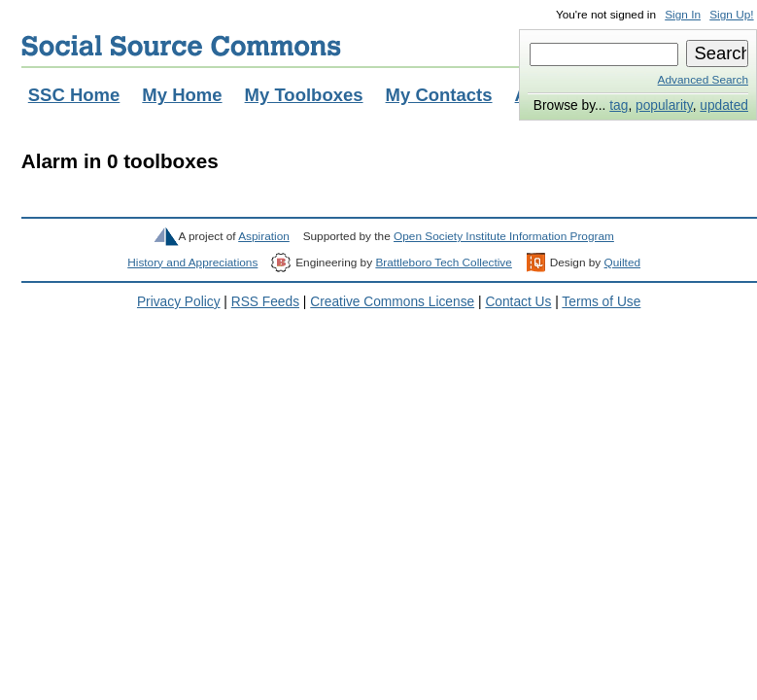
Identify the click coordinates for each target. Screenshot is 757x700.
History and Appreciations (192, 262)
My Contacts (439, 95)
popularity (664, 105)
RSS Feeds (265, 302)
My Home (182, 95)
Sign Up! (731, 15)
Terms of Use (601, 302)
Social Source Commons (181, 46)
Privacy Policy (179, 302)
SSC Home (74, 95)
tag (619, 105)
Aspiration (264, 236)
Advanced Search (703, 80)
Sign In (683, 15)
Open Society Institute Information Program (504, 236)
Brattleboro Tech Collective (443, 262)
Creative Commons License (392, 302)
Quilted (622, 262)
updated (724, 105)
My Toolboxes (304, 95)
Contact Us (518, 302)
